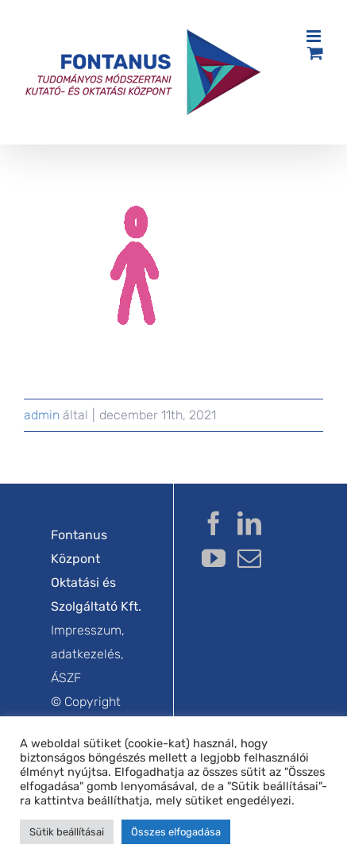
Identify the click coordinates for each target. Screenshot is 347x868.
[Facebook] (214, 523)
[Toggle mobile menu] (315, 36)
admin (42, 415)
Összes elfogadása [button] (176, 832)
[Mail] (249, 558)
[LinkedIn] (249, 523)
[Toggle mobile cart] (315, 53)
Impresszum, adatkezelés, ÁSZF (88, 654)
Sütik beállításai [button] (67, 832)
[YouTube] (214, 558)
